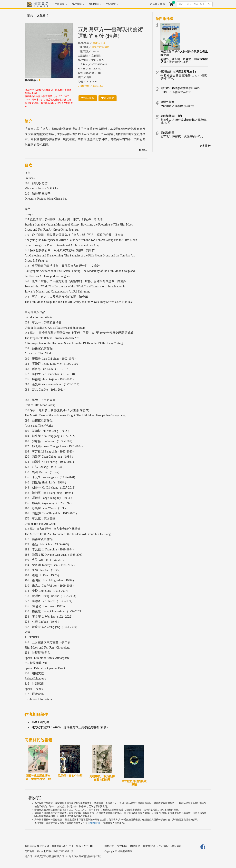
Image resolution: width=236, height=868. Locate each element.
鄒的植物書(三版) (171, 116)
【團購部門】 (94, 823)
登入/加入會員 (157, 4)
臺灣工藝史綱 (40, 722)
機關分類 (95, 4)
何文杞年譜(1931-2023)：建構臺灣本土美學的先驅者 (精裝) (69, 727)
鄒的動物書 (167, 132)
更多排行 (205, 146)
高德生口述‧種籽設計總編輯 (178, 120)
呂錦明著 (166, 106)
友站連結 (112, 4)
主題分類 (61, 4)
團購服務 (135, 846)
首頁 (30, 15)
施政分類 (78, 4)
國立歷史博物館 (100, 47)
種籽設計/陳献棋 (171, 136)
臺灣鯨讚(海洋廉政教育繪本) (178, 72)
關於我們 (109, 846)
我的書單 (108, 98)
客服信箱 (176, 846)
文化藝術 (43, 15)
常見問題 (122, 846)
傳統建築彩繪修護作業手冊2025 (180, 88)
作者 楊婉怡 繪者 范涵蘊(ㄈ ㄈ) (179, 76)
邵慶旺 (165, 92)
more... (143, 150)
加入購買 (88, 98)
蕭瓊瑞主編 (99, 43)
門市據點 (164, 846)
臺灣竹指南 (167, 102)
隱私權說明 (149, 846)
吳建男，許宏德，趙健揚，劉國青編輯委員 (184, 60)
